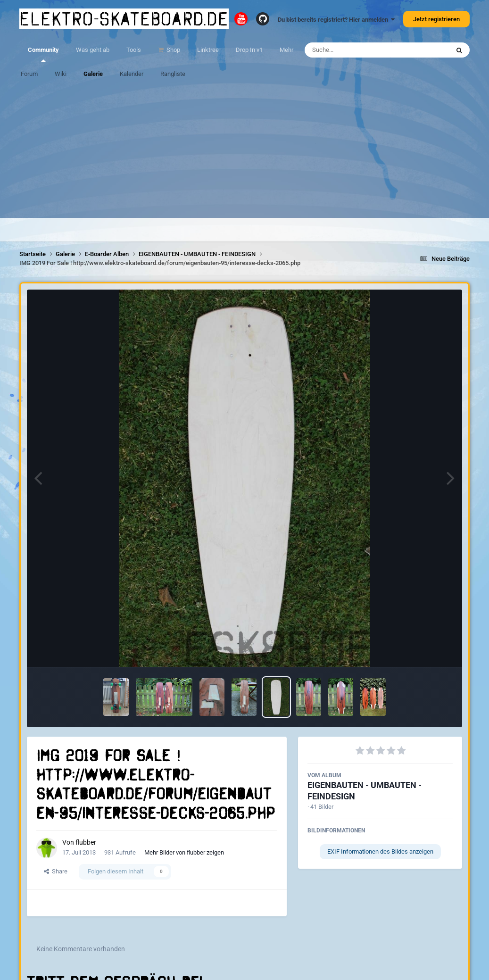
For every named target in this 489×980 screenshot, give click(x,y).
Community (43, 54)
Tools (134, 50)
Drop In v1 (249, 50)
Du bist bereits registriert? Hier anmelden (336, 20)
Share (56, 871)
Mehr (286, 50)
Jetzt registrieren (436, 19)
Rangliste (173, 74)
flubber (86, 842)
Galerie (93, 74)
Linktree (208, 50)
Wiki (61, 74)
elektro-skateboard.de (124, 19)
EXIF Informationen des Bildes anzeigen (380, 851)
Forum (29, 74)
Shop (173, 50)
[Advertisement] (244, 152)
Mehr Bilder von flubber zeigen (184, 852)
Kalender (132, 74)
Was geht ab (93, 50)
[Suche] (359, 50)
